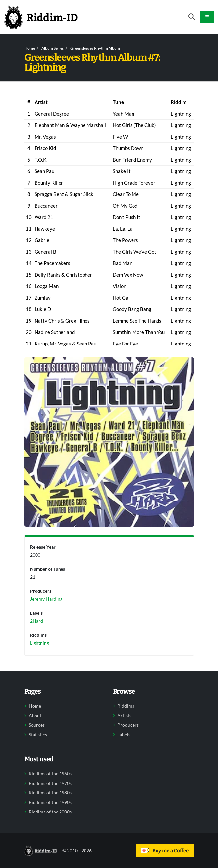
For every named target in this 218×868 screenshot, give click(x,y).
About (35, 716)
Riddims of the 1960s (50, 774)
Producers (128, 725)
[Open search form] (192, 17)
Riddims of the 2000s (50, 812)
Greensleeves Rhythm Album (95, 48)
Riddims (126, 706)
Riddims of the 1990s (50, 802)
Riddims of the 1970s (50, 783)
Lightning (39, 643)
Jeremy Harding (46, 599)
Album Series (53, 48)
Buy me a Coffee (165, 851)
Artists (124, 716)
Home (30, 48)
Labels (124, 735)
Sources (37, 725)
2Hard (36, 621)
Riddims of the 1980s (50, 793)
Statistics (38, 735)
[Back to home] (41, 17)
